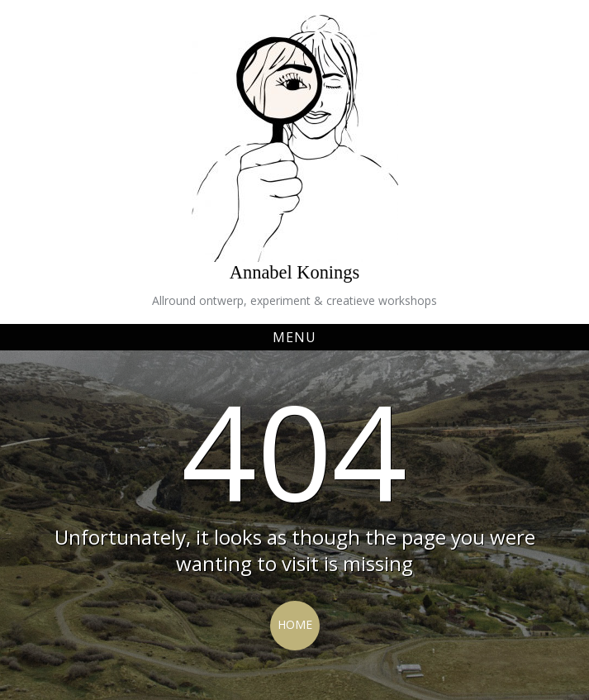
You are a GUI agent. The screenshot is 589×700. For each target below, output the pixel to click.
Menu (294, 337)
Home (295, 624)
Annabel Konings (294, 272)
